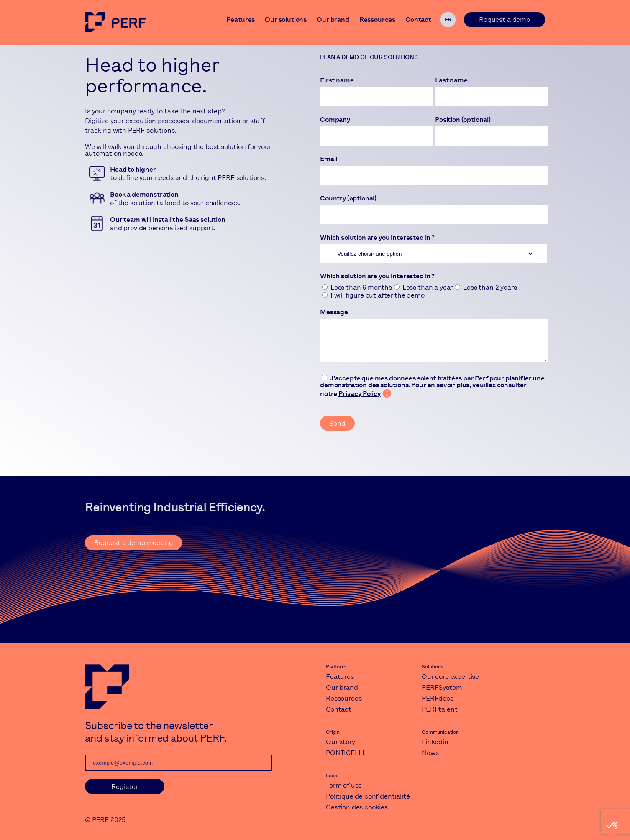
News (430, 753)
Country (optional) (348, 198)
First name (337, 80)
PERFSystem (442, 687)
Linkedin (435, 742)
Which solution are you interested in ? (377, 238)
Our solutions (286, 21)
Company (335, 120)
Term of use (344, 785)
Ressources (377, 21)
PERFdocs (438, 698)
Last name (451, 80)
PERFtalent (439, 709)
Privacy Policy (360, 394)
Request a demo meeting (133, 543)
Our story (341, 742)
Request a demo (505, 19)
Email (329, 159)
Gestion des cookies (357, 807)
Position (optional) (463, 120)
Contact (418, 21)
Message (334, 312)
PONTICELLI (345, 753)
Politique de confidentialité (368, 796)
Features (241, 21)
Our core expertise (450, 677)
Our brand (333, 21)
